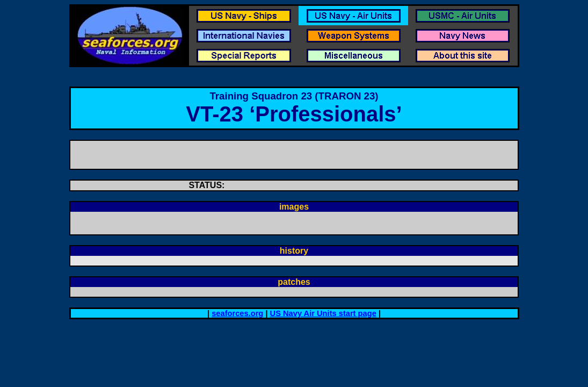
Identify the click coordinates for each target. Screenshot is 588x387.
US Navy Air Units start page (323, 313)
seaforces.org (237, 313)
